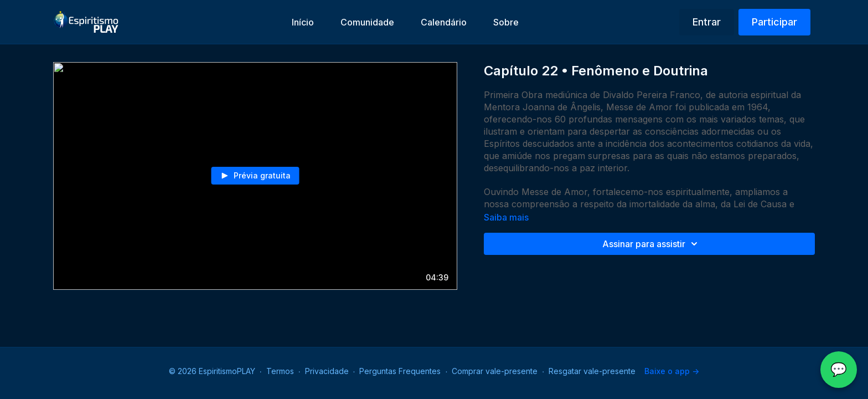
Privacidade (327, 371)
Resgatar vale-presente (592, 371)
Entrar (707, 22)
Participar (774, 22)
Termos (280, 371)
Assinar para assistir (652, 244)
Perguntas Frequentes (400, 371)
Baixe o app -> (672, 371)
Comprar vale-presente (495, 371)
